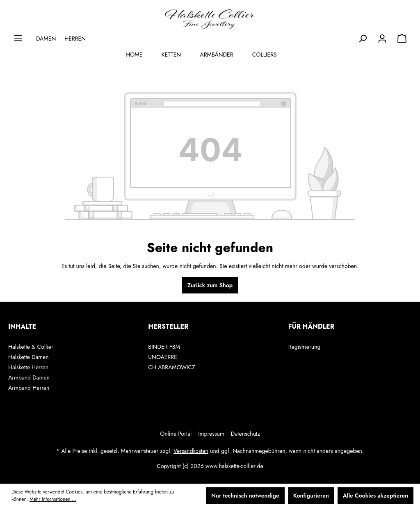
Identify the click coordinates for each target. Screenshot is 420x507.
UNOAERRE (163, 357)
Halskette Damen (29, 357)
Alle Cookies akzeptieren (375, 496)
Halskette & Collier (31, 347)
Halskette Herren (28, 367)
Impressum (211, 434)
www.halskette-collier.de (234, 466)
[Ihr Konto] (382, 39)
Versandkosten (191, 451)
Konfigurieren (311, 496)
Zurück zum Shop (210, 285)
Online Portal (176, 434)
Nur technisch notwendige (245, 496)
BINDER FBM (164, 347)
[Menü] (18, 38)
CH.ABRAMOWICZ (171, 367)
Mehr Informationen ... (53, 499)
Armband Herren (29, 388)
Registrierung (305, 347)
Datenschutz (245, 434)
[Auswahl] (402, 39)
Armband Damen (29, 377)
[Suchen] (363, 39)
